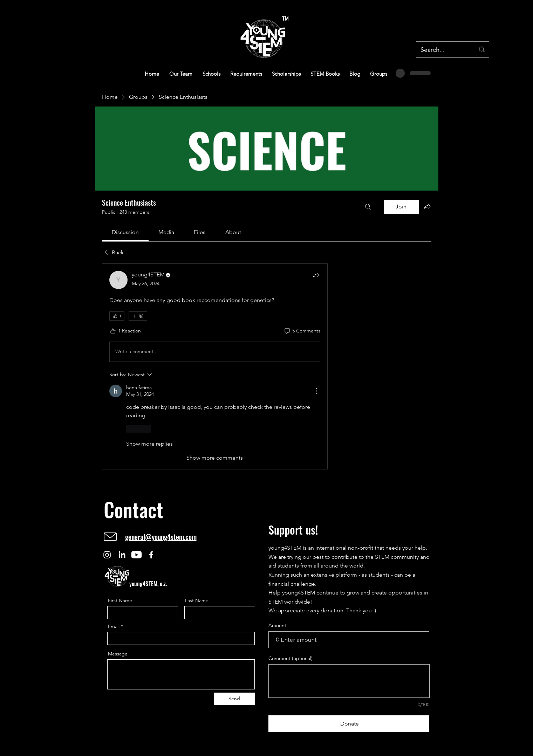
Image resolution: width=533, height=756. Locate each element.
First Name (120, 600)
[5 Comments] (302, 331)
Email (114, 626)
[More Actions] (316, 391)
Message (118, 654)
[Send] (234, 699)
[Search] (368, 207)
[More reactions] (138, 316)
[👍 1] (117, 316)
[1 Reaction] (125, 331)
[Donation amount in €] (349, 640)
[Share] (316, 275)
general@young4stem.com (161, 537)
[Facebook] (151, 555)
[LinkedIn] (122, 555)
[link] (125, 232)
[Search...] (442, 50)
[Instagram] (107, 555)
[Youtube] (136, 555)
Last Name (197, 600)
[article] (215, 366)
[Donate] (349, 724)
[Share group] (427, 206)
